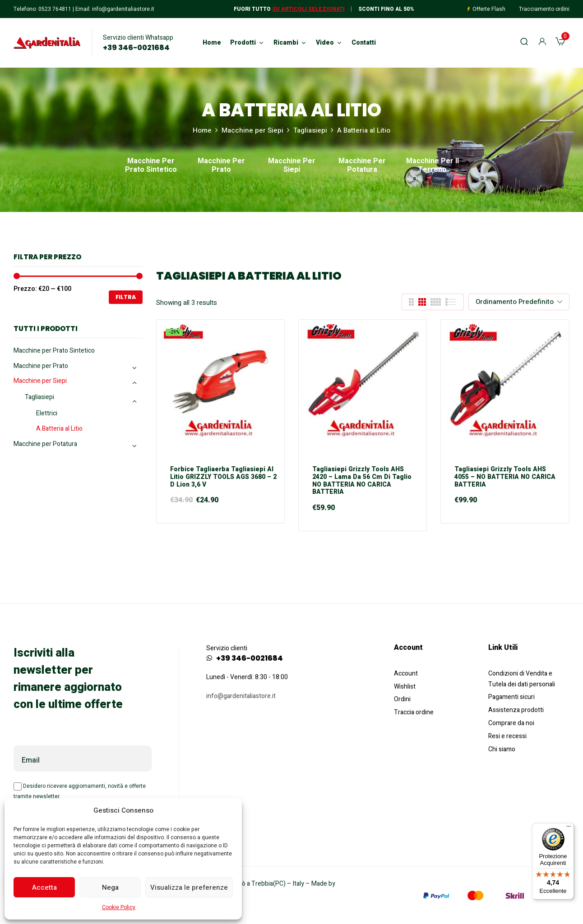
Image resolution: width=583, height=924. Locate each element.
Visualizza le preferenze (189, 887)
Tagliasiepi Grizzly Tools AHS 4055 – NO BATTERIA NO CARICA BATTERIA (505, 477)
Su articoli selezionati (308, 9)
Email (31, 760)
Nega (110, 887)
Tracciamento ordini (544, 9)
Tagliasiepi (310, 130)
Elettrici (47, 413)
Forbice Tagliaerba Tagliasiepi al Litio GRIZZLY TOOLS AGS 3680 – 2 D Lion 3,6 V (223, 477)
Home (202, 130)
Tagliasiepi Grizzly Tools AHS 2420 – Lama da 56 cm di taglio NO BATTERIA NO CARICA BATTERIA (362, 481)
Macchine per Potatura (362, 166)
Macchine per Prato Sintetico (151, 166)
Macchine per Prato (221, 166)
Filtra (126, 297)
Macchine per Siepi (252, 130)
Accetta (44, 887)
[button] (560, 43)
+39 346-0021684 (136, 48)
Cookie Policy (119, 907)
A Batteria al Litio (59, 429)
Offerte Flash (489, 9)
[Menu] (569, 828)
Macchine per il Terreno (433, 166)
